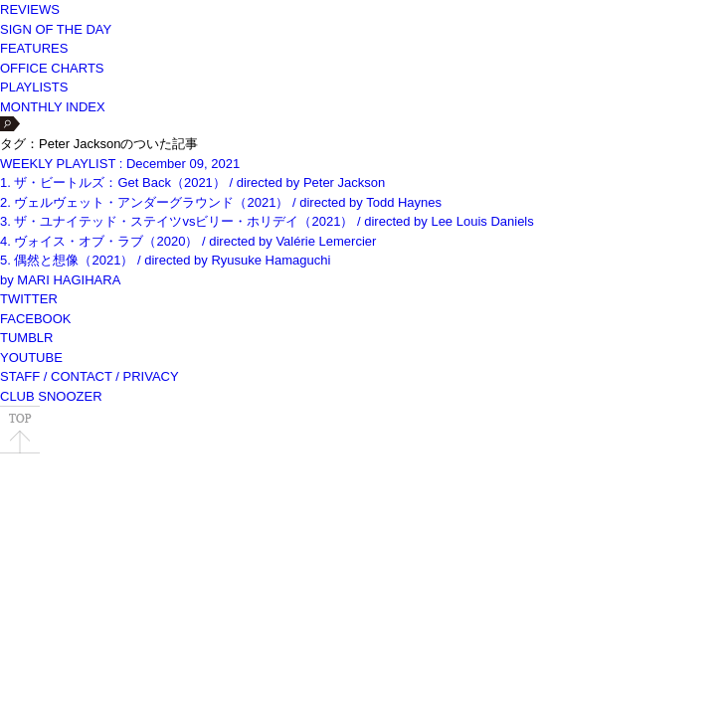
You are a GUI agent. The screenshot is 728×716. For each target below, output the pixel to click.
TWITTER (29, 299)
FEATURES (34, 48)
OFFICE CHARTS (52, 68)
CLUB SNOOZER (51, 396)
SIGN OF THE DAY (56, 29)
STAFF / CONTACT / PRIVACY (90, 376)
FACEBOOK (36, 319)
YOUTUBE (31, 358)
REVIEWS (30, 9)
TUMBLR (26, 338)
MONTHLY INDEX (53, 107)
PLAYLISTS (34, 87)
